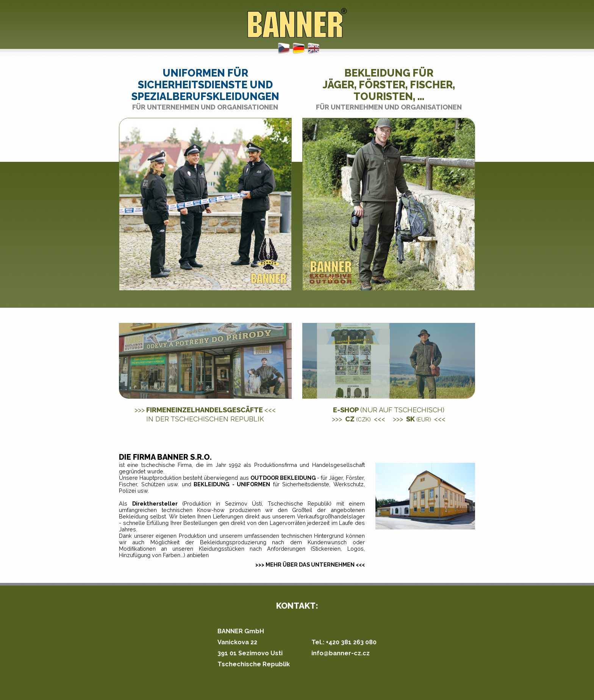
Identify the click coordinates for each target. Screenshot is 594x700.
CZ (359, 419)
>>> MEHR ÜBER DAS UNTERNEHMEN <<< (310, 565)
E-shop (389, 410)
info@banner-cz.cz (341, 653)
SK (419, 419)
